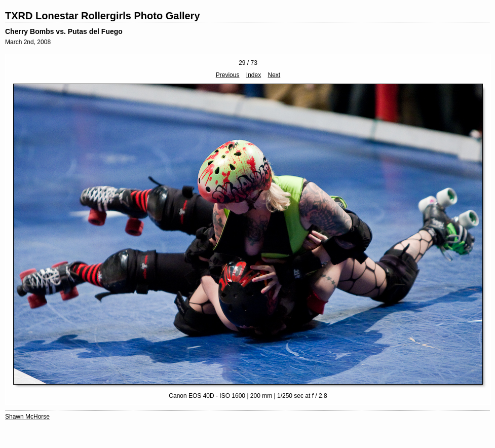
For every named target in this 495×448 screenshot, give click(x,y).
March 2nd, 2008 (28, 42)
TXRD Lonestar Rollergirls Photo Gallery (103, 16)
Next (274, 75)
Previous (228, 75)
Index (254, 75)
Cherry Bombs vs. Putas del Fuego (64, 31)
